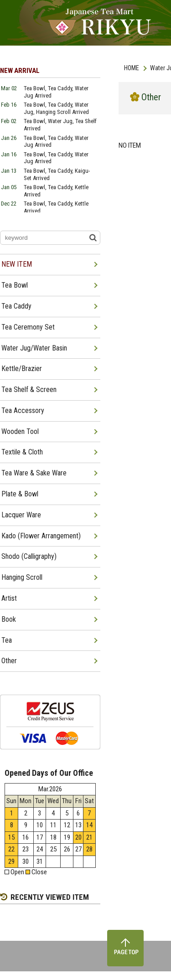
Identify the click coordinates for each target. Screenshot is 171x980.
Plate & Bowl (20, 494)
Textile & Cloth (22, 452)
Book (9, 619)
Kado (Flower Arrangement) (41, 536)
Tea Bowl (15, 285)
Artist (9, 598)
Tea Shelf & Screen (29, 389)
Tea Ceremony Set (28, 327)
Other (9, 661)
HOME (132, 68)
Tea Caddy (16, 306)
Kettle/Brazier (22, 369)
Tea (7, 640)
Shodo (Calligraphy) (29, 556)
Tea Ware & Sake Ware (34, 473)
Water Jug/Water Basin (34, 348)
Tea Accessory (23, 410)
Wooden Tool (20, 431)
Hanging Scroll (22, 577)
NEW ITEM (17, 264)
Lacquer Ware (21, 515)
